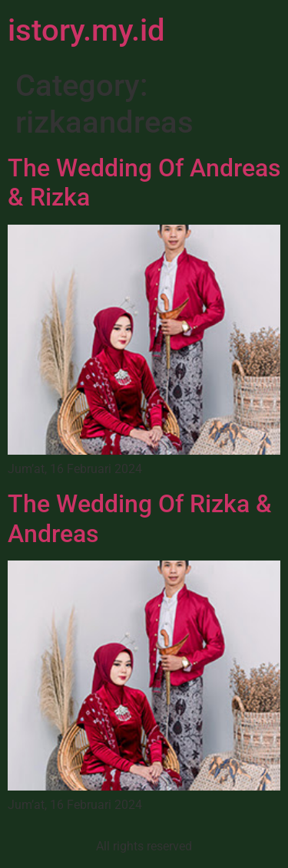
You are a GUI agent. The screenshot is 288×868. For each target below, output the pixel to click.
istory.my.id (86, 30)
